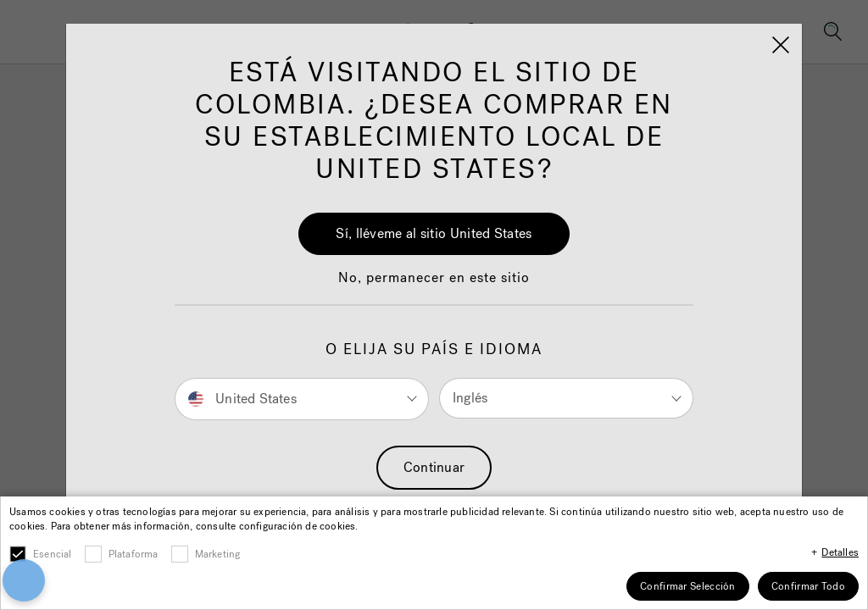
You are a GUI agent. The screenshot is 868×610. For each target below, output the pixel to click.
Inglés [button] (470, 398)
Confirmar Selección (688, 586)
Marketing (218, 554)
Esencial (53, 554)
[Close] (781, 45)
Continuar (434, 467)
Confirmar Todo (808, 586)
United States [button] (242, 398)
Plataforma (134, 554)
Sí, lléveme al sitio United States (434, 233)
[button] (434, 286)
